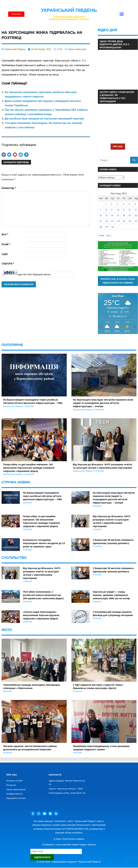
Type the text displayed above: (34, 274)
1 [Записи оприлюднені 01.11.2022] (106, 204)
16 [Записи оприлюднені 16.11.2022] (112, 215)
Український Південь (69, 10)
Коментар (9, 188)
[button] (122, 14)
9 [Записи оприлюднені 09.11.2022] (112, 210)
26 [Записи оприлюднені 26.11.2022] (130, 221)
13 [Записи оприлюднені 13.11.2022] (136, 210)
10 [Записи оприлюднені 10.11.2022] (118, 210)
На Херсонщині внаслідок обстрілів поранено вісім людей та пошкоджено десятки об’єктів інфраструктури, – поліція (103, 403)
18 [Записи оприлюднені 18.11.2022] (124, 215)
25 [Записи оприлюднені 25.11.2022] (124, 221)
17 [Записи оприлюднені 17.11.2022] (118, 215)
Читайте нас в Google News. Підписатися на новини (118, 281)
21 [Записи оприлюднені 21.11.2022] (100, 221)
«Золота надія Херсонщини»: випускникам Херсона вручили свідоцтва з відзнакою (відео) (41, 615)
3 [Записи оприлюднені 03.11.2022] (118, 204)
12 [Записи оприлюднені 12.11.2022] (130, 210)
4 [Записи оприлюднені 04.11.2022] (123, 204)
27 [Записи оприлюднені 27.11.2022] (136, 221)
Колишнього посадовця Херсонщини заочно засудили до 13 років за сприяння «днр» (44, 543)
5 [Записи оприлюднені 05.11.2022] (129, 204)
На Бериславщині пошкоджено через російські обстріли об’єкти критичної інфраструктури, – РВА (42, 496)
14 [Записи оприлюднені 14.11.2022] (101, 215)
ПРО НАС (118, 146)
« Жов (101, 235)
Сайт (5, 254)
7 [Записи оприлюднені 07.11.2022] (100, 210)
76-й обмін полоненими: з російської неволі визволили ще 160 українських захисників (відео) (43, 595)
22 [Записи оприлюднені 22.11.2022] (107, 221)
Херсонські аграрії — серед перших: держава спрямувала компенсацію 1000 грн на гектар (111, 595)
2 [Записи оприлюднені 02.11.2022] (112, 204)
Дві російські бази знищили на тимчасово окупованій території (44, 119)
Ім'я (5, 234)
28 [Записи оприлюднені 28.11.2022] (101, 227)
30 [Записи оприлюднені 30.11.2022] (112, 227)
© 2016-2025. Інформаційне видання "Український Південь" (69, 862)
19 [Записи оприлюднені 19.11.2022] (130, 215)
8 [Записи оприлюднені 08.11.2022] (106, 210)
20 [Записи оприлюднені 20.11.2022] (136, 215)
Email (6, 244)
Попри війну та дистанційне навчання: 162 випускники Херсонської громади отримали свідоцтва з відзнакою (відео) (29, 468)
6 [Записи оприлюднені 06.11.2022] (135, 204)
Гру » (109, 235)
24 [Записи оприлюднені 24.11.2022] (118, 221)
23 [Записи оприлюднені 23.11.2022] (112, 221)
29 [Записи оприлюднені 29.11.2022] (107, 227)
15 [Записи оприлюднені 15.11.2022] (107, 215)
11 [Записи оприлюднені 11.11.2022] (124, 210)
